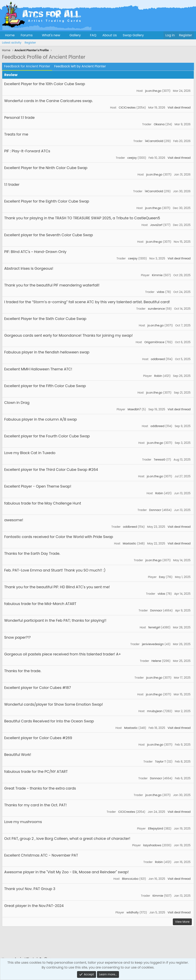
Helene (156, 661)
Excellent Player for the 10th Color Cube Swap (45, 84)
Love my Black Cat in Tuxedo (30, 453)
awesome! (14, 520)
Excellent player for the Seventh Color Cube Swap (49, 235)
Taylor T (160, 762)
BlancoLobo (130, 879)
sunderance (156, 309)
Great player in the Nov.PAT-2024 (34, 906)
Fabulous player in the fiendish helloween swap (47, 352)
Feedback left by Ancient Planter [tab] (80, 66)
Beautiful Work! (18, 755)
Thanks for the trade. (23, 671)
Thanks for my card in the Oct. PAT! (35, 805)
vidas (161, 292)
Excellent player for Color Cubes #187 (38, 688)
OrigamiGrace (154, 342)
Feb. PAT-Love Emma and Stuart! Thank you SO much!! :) (55, 570)
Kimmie (157, 275)
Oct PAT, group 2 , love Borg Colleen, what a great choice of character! (67, 838)
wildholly (133, 912)
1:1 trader (12, 184)
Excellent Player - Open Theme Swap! (38, 486)
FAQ (93, 35)
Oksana (159, 124)
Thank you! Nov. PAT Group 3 (30, 889)
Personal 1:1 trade (19, 118)
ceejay (132, 158)
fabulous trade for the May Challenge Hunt (43, 503)
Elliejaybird (156, 829)
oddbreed (158, 359)
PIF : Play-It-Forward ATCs (27, 151)
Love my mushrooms (23, 822)
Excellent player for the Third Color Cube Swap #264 (51, 470)
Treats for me (16, 134)
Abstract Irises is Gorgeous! (29, 268)
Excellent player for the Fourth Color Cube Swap (47, 436)
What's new (51, 35)
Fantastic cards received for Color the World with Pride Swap (59, 537)
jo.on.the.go (153, 91)
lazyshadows (152, 845)
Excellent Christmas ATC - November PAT (41, 855)
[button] (36, 35)
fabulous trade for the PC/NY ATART (36, 772)
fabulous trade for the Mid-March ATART (40, 604)
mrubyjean (155, 711)
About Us (110, 35)
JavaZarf (156, 225)
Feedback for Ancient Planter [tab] (27, 66)
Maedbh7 (134, 409)
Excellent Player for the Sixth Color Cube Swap (45, 319)
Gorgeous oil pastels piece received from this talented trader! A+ (63, 654)
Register (30, 43)
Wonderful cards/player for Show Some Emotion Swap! (54, 704)
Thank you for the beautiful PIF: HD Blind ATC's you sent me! (57, 587)
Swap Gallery (133, 35)
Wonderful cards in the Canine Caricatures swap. (49, 101)
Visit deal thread (179, 108)
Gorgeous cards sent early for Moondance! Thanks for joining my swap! (69, 335)
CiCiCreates (127, 108)
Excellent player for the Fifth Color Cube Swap (45, 386)
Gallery (75, 35)
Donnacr (155, 510)
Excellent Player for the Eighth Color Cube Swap (47, 201)
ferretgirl (154, 627)
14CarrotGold (154, 141)
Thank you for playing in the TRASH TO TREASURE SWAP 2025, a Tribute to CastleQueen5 (82, 218)
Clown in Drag (17, 403)
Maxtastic (129, 543)
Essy (162, 577)
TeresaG (160, 460)
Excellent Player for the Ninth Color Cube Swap (46, 168)
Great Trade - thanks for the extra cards (40, 788)
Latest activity (12, 43)
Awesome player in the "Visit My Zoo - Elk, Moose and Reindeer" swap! (67, 872)
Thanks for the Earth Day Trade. (32, 553)
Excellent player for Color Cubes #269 (38, 738)
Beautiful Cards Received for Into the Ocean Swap (49, 721)
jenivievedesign (153, 644)
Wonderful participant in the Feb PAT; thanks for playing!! (55, 620)
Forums (27, 35)
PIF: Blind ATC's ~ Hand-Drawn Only (35, 252)
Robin (158, 376)
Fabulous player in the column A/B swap (41, 419)
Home (10, 35)
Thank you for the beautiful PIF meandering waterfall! (52, 285)
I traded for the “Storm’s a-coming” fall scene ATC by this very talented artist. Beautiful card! (87, 302)
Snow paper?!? (18, 637)
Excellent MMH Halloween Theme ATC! (38, 369)
